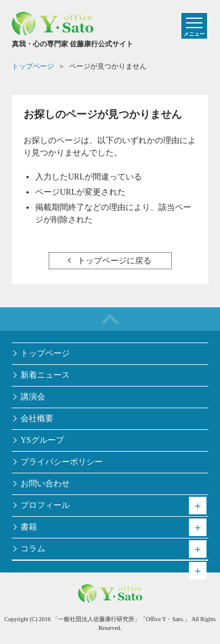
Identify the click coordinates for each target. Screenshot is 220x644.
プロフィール (45, 505)
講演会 (33, 397)
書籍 (29, 527)
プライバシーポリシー (62, 462)
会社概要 (37, 418)
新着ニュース (45, 375)
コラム (33, 549)
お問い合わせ (45, 484)
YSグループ (42, 440)
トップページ (45, 353)
